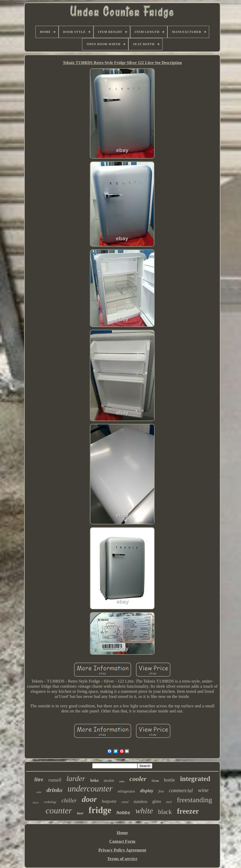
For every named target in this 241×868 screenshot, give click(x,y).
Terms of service (122, 859)
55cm (155, 781)
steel (169, 802)
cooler (138, 779)
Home (122, 833)
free (161, 791)
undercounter (90, 789)
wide (39, 792)
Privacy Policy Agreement (122, 850)
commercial (181, 790)
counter (59, 810)
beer (80, 813)
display (147, 791)
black (165, 812)
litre (39, 779)
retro (122, 781)
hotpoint (109, 801)
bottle (169, 780)
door (89, 799)
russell (55, 780)
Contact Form (122, 841)
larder (76, 778)
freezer (188, 811)
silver (35, 802)
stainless (140, 802)
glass (157, 801)
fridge (100, 810)
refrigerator (126, 791)
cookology (50, 802)
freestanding (194, 800)
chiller (69, 801)
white (144, 811)
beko (94, 780)
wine (203, 790)
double (109, 781)
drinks (54, 790)
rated (125, 802)
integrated (195, 779)
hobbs (123, 813)
